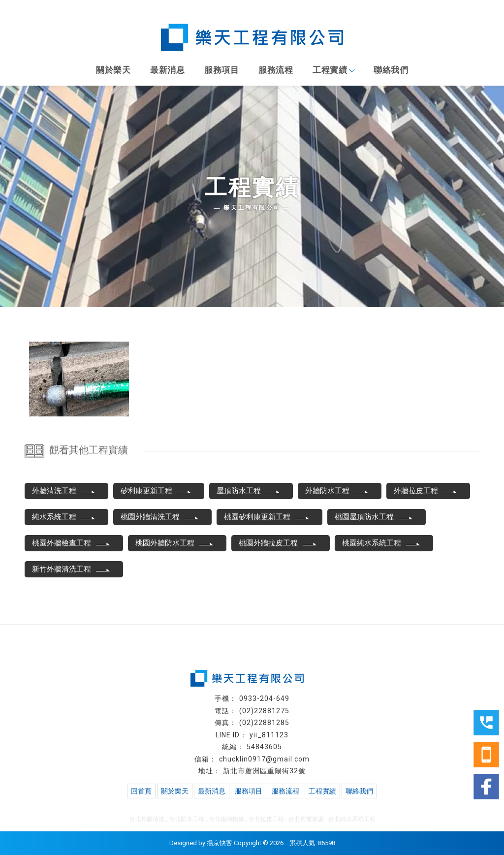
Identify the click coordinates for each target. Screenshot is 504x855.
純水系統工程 (64, 517)
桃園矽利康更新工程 (267, 517)
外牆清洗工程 (64, 491)
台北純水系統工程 (352, 819)
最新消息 (167, 70)
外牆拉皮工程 (426, 491)
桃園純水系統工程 (381, 543)
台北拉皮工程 (266, 819)
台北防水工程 (187, 819)
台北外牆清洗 (147, 819)
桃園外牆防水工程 (175, 543)
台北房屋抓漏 (306, 819)
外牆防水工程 (337, 491)
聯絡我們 (391, 70)
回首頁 (141, 791)
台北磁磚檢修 (226, 819)
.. (286, 843)
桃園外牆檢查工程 (71, 543)
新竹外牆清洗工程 (71, 569)
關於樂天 (113, 70)
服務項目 (221, 70)
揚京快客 (220, 843)
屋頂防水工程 (249, 491)
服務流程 (276, 70)
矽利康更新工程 (156, 491)
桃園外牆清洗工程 (160, 517)
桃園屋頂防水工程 (374, 517)
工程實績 (333, 70)
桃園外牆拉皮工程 (278, 543)
